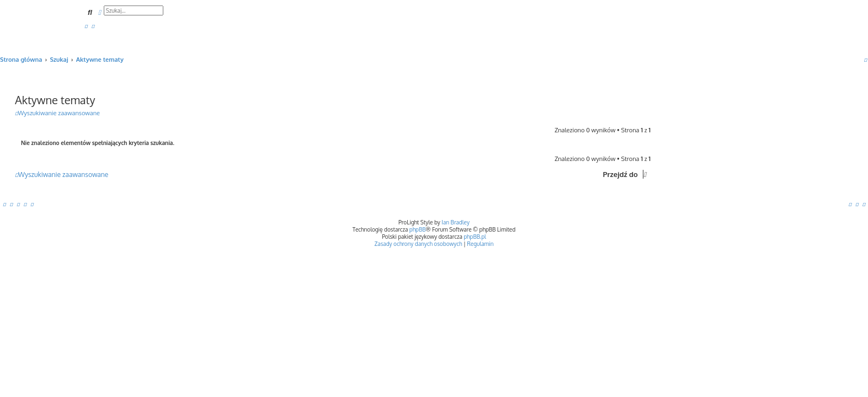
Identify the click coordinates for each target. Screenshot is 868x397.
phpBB (418, 229)
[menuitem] (86, 26)
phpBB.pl (475, 237)
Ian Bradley (456, 222)
